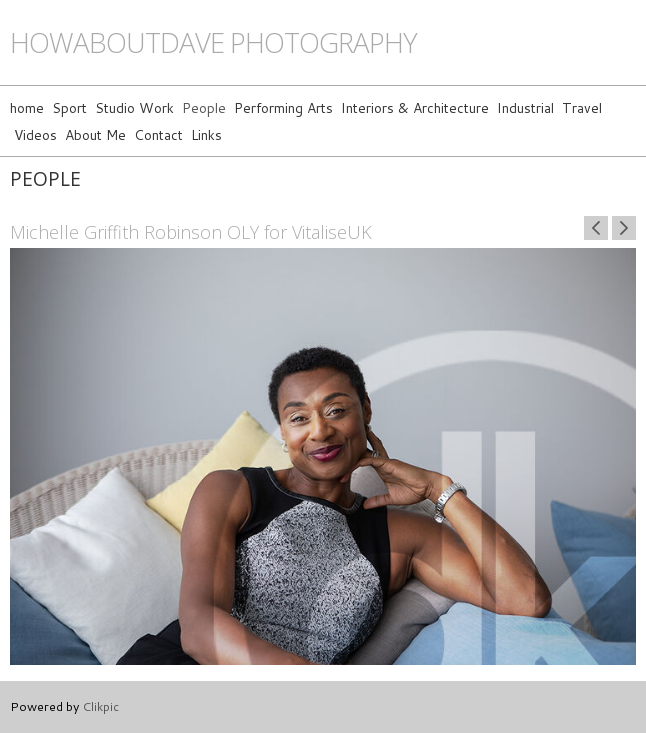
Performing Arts (283, 107)
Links (206, 134)
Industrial (525, 107)
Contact (158, 134)
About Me (95, 134)
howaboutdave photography (213, 42)
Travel (582, 107)
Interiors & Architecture (415, 107)
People (204, 107)
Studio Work (134, 107)
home (27, 107)
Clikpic (100, 706)
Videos (35, 134)
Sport (69, 107)
